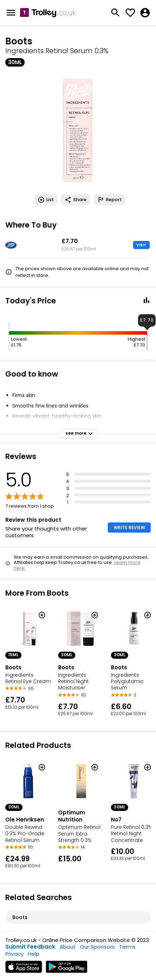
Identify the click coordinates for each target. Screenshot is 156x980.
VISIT (141, 245)
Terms (127, 947)
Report (110, 200)
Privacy (14, 954)
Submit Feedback (30, 947)
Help (34, 954)
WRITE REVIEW (129, 528)
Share (76, 200)
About (68, 947)
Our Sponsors (97, 947)
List (46, 200)
